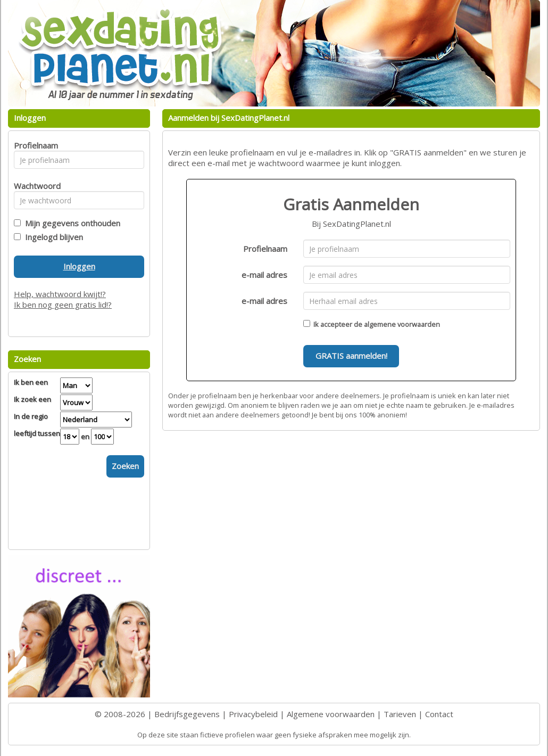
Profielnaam (265, 249)
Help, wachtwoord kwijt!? (60, 294)
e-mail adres (264, 275)
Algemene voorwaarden (331, 714)
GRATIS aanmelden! (351, 356)
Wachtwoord (34, 186)
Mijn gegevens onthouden (70, 223)
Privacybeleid (253, 714)
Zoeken (125, 466)
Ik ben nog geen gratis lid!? (63, 305)
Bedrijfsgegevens (187, 714)
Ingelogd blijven (52, 237)
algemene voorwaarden (402, 324)
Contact (439, 714)
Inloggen (79, 266)
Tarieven (400, 714)
